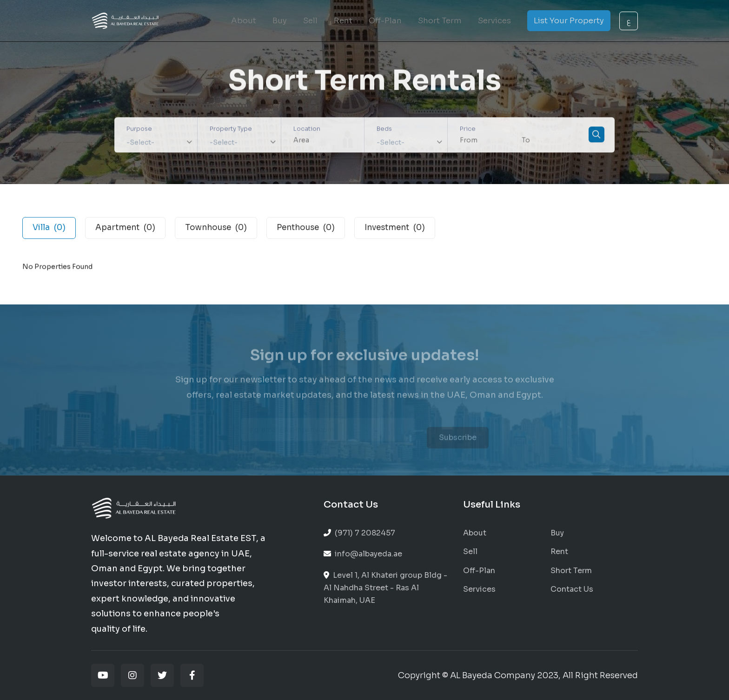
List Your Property (569, 21)
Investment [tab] (395, 229)
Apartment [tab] (125, 229)
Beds (384, 130)
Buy (280, 21)
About (244, 21)
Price (468, 130)
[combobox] (156, 143)
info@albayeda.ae (363, 554)
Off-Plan (385, 21)
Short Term (440, 21)
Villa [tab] (49, 229)
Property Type (231, 130)
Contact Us (572, 589)
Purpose (139, 130)
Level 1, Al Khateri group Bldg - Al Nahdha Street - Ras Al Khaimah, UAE (385, 588)
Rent (343, 21)
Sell (310, 21)
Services (494, 21)
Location (307, 130)
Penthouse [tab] (306, 229)
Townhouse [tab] (216, 229)
